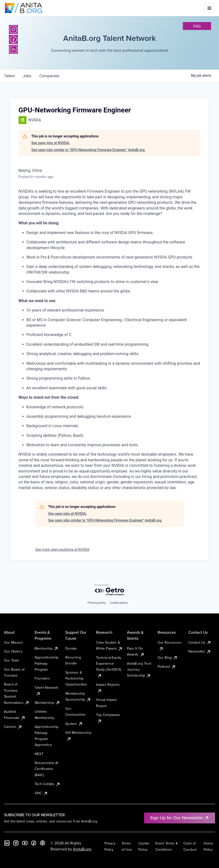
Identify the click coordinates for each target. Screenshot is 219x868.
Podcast (167, 666)
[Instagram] (13, 29)
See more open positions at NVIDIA (62, 550)
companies (49, 76)
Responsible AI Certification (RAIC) (46, 769)
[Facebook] (34, 843)
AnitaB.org (82, 849)
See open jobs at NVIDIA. (51, 143)
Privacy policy (97, 603)
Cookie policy (119, 603)
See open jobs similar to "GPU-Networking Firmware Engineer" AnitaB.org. (88, 150)
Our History (13, 651)
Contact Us (200, 642)
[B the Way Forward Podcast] (43, 843)
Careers (13, 727)
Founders (42, 678)
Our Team (12, 660)
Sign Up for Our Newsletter (180, 818)
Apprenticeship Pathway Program (47, 663)
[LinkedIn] (7, 843)
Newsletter (200, 651)
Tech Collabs (48, 784)
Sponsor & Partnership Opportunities (76, 678)
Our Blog (168, 658)
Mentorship (47, 648)
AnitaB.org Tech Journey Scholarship (139, 670)
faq (197, 26)
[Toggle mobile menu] (209, 8)
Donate (71, 648)
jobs (27, 76)
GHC (41, 793)
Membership (47, 703)
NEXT (39, 754)
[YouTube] (25, 843)
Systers (74, 724)
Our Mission (13, 642)
